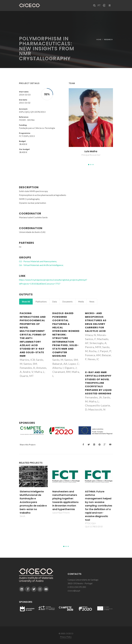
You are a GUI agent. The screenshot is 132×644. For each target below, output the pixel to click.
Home (99, 39)
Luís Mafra (91, 151)
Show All (26, 302)
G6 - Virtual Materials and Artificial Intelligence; (41, 265)
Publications (41, 302)
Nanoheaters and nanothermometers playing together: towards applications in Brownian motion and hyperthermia (65, 500)
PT (99, 5)
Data (55, 302)
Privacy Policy (66, 637)
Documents (67, 302)
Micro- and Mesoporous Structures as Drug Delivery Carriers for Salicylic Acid (96, 322)
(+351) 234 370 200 (77, 587)
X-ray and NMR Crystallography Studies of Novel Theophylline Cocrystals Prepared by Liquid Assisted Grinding (98, 383)
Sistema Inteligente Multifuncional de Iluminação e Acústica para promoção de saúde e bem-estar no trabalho (33, 502)
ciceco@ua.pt (74, 591)
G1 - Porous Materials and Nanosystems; (38, 261)
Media (81, 302)
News (92, 302)
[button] (89, 165)
